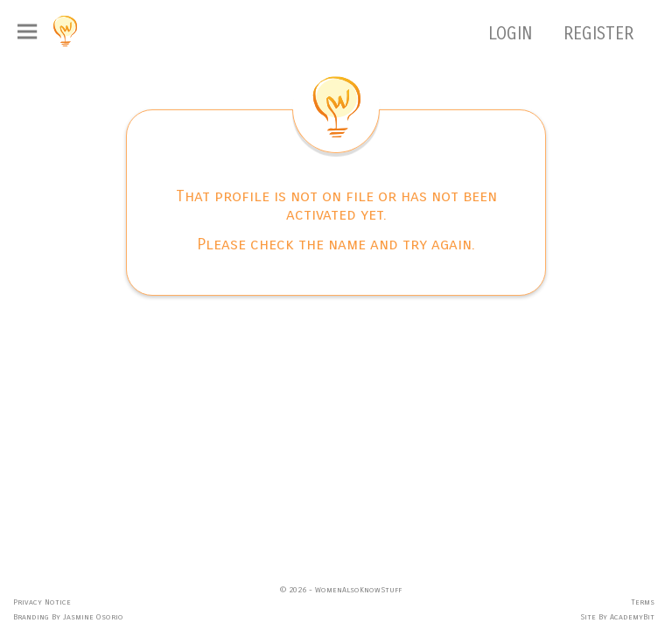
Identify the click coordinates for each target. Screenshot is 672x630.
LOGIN (513, 34)
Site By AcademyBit (617, 617)
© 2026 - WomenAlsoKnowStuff (341, 590)
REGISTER (598, 34)
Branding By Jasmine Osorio (68, 617)
